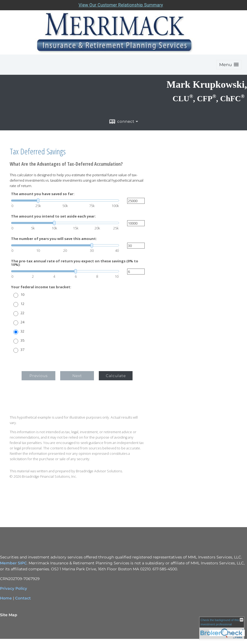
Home (6, 598)
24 (22, 322)
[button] (229, 65)
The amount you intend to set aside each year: (53, 216)
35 (22, 340)
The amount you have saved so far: (43, 194)
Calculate (116, 376)
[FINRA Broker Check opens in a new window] (222, 628)
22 (22, 313)
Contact (23, 598)
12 (22, 304)
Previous (39, 376)
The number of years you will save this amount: (54, 239)
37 (22, 350)
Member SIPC (13, 563)
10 (22, 295)
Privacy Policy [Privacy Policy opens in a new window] (13, 588)
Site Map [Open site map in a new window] (9, 615)
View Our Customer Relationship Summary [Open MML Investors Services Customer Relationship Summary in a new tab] (121, 5)
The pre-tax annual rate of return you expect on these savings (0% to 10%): (75, 263)
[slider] (65, 201)
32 (22, 331)
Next (77, 376)
